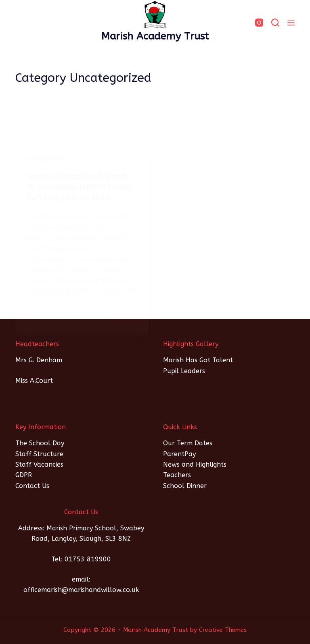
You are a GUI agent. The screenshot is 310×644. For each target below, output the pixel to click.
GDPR (24, 475)
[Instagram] (259, 23)
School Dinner (185, 486)
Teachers (177, 475)
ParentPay (179, 454)
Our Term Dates (188, 443)
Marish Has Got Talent (198, 360)
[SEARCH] (275, 23)
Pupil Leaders (184, 371)
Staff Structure (39, 454)
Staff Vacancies (39, 464)
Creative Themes (223, 630)
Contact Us (32, 486)
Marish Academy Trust (155, 36)
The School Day (40, 443)
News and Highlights (195, 464)
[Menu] (291, 23)
